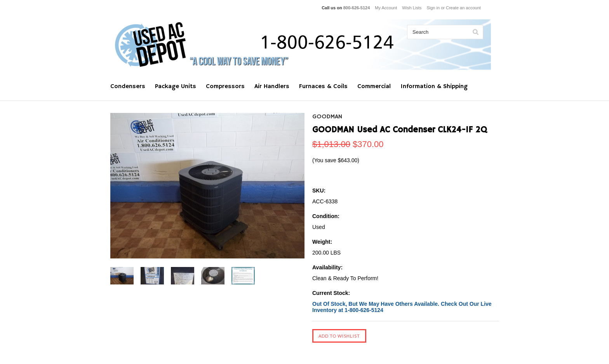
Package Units (176, 87)
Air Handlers (272, 87)
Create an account (463, 8)
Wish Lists (412, 8)
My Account (386, 8)
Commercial (374, 87)
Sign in (433, 8)
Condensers (128, 87)
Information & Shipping (434, 87)
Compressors (225, 87)
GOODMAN (327, 117)
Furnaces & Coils (323, 87)
